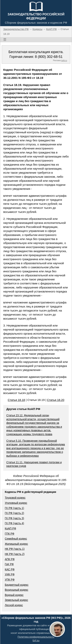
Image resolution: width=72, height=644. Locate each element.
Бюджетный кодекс (17, 585)
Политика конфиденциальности (36, 637)
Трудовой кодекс (15, 498)
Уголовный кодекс (16, 503)
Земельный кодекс (16, 600)
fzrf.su (36, 640)
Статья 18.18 (16, 400)
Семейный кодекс (16, 539)
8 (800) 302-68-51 (49, 57)
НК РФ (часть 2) (15, 554)
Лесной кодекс (14, 605)
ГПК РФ (10, 534)
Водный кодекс (14, 595)
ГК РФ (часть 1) (14, 508)
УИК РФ (10, 574)
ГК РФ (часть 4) (14, 523)
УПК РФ (10, 580)
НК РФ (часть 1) (15, 549)
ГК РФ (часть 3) (14, 518)
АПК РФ (10, 559)
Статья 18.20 (56, 400)
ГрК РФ (9, 564)
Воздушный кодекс (17, 590)
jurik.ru (64, 60)
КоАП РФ (10, 528)
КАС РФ (10, 569)
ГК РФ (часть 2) (14, 513)
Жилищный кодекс (16, 544)
